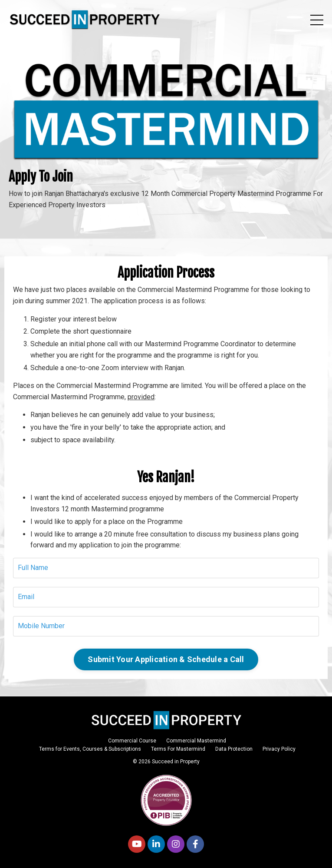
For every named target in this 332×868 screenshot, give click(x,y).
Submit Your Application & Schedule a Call (166, 659)
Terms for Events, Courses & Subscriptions (90, 749)
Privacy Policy (279, 749)
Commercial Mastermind (196, 741)
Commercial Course (132, 741)
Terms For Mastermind (178, 749)
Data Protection (234, 749)
